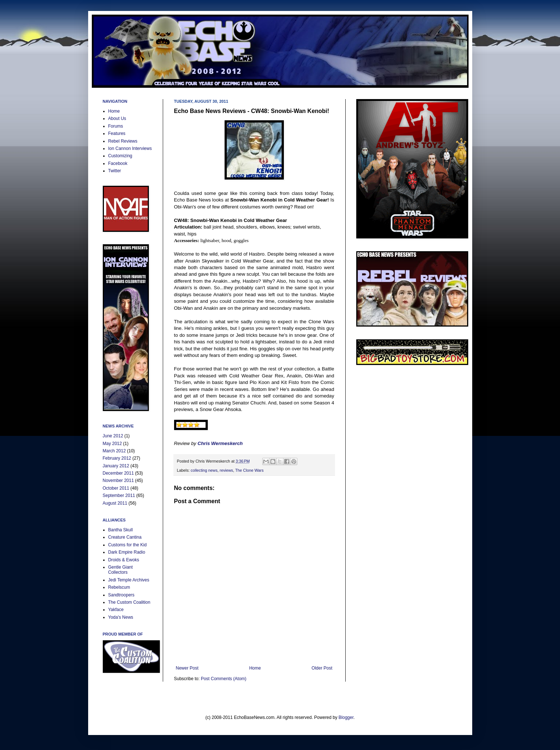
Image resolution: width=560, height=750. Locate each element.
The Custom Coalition (129, 602)
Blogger (346, 717)
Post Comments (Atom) (224, 679)
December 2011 (118, 473)
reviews (227, 470)
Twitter (115, 171)
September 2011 (119, 495)
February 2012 (117, 458)
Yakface (116, 610)
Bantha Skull (121, 530)
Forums (116, 126)
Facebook (118, 163)
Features (117, 133)
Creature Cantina (125, 537)
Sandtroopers (121, 595)
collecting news (204, 470)
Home (255, 668)
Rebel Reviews (123, 141)
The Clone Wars (249, 470)
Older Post (322, 668)
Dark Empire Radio (127, 552)
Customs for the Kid (127, 545)
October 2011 (116, 488)
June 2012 (113, 436)
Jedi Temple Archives (129, 580)
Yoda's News (121, 617)
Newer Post (187, 668)
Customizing (120, 156)
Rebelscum (119, 587)
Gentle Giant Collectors (121, 570)
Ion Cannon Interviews (130, 148)
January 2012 (116, 466)
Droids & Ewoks (124, 560)
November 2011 (118, 480)
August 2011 (115, 503)
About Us (117, 118)
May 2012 (112, 444)
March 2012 (114, 451)
